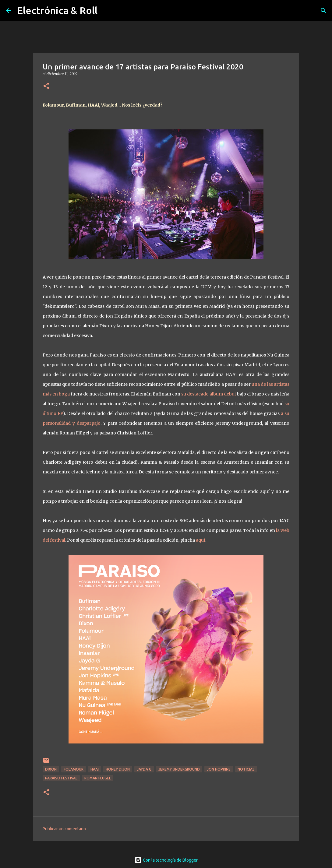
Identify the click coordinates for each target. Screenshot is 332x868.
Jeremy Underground (179, 769)
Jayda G (144, 769)
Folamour (74, 769)
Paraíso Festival (61, 778)
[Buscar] (323, 11)
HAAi (95, 769)
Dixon (51, 769)
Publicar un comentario (64, 829)
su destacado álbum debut (209, 394)
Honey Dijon (118, 769)
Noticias (246, 769)
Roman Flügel (98, 778)
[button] (46, 86)
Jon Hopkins (219, 769)
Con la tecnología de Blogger (166, 860)
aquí (201, 540)
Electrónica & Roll (57, 10)
